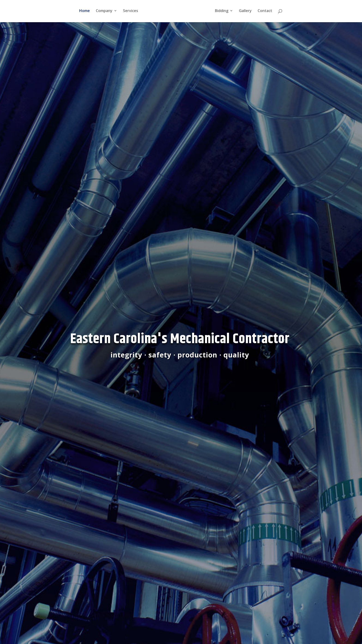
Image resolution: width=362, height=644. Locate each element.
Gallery (246, 12)
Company (103, 12)
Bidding (223, 12)
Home (83, 12)
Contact (266, 12)
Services (129, 12)
